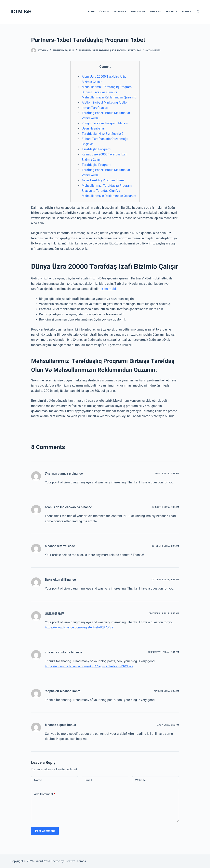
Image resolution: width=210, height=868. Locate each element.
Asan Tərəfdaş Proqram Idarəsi (104, 180)
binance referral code (60, 546)
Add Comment (45, 794)
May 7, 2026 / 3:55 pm (168, 725)
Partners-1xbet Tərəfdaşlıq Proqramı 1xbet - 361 (110, 51)
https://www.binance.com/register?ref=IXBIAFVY (79, 627)
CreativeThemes (75, 861)
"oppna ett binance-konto (63, 691)
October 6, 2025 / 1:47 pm (165, 580)
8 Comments (153, 51)
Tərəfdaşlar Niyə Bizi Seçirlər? (103, 134)
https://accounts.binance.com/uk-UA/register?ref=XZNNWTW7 (89, 666)
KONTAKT (187, 12)
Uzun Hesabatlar (93, 128)
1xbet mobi (108, 289)
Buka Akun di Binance (60, 580)
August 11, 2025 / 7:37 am (165, 507)
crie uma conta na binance (64, 652)
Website (140, 780)
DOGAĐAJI (120, 12)
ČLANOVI (104, 12)
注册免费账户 (54, 613)
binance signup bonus (60, 725)
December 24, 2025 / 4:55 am (164, 613)
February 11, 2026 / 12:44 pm (164, 652)
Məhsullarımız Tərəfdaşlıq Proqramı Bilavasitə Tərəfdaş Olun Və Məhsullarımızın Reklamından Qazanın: (109, 191)
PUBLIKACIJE (138, 12)
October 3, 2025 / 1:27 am (165, 546)
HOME (91, 12)
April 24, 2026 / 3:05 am (166, 691)
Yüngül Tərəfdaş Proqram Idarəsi (105, 123)
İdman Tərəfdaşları (95, 108)
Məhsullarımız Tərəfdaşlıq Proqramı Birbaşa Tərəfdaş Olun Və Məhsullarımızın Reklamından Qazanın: (109, 92)
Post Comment (45, 831)
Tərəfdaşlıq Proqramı (97, 149)
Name (38, 780)
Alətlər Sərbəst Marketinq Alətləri (105, 102)
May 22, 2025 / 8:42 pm (167, 473)
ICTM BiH (21, 12)
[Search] (198, 12)
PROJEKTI (156, 12)
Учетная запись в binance (64, 473)
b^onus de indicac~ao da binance (68, 507)
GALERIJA (171, 12)
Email (88, 780)
